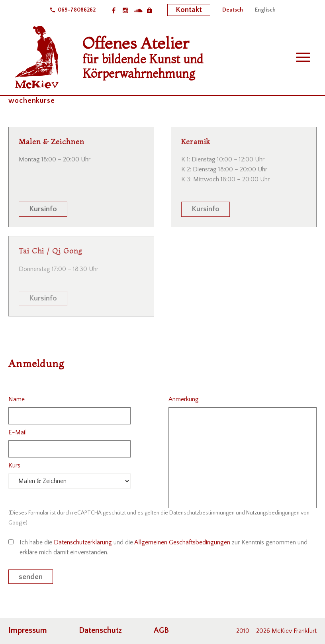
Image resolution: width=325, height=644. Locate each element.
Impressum (28, 630)
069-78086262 (77, 10)
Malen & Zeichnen (51, 142)
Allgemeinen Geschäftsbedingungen (182, 542)
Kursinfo (43, 209)
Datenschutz (100, 630)
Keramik (196, 142)
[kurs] (70, 481)
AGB (161, 630)
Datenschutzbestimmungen (202, 513)
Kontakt (189, 10)
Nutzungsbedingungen (273, 513)
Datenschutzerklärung (83, 542)
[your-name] (70, 416)
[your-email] (70, 449)
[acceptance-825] (11, 542)
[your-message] (243, 458)
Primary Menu (303, 57)
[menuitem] (233, 10)
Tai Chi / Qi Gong (51, 251)
